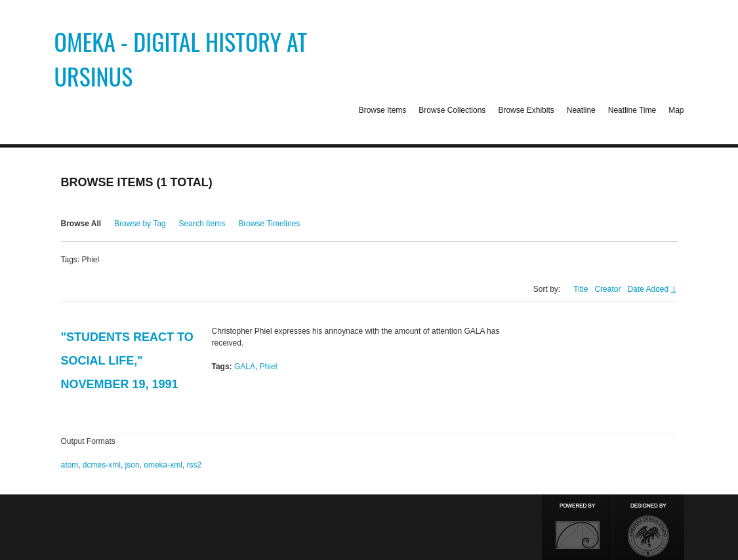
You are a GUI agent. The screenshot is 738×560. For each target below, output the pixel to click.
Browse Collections (452, 110)
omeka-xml (163, 465)
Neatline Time (632, 110)
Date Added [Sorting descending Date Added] (649, 289)
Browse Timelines (269, 224)
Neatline (581, 110)
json (133, 465)
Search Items (202, 224)
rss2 (195, 465)
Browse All (81, 224)
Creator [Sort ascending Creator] (607, 289)
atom (70, 465)
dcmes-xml (102, 465)
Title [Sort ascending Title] (581, 289)
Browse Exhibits (526, 110)
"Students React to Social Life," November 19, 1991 (127, 361)
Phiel (269, 367)
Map (676, 110)
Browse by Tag (140, 224)
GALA (245, 367)
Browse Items (383, 110)
